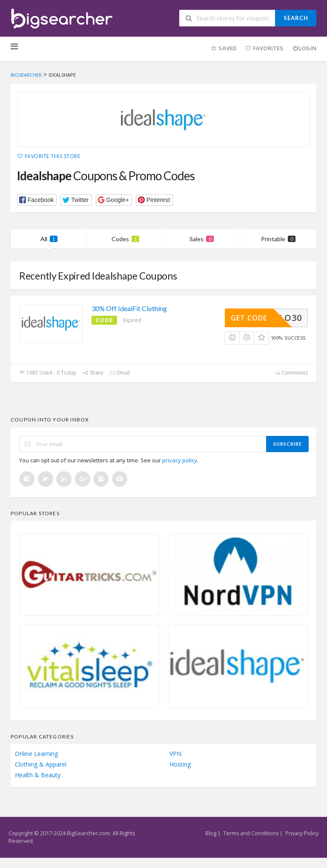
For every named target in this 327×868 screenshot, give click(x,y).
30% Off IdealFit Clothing (129, 308)
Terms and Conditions (251, 833)
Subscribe (288, 444)
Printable (278, 239)
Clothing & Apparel (41, 764)
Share (93, 373)
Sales (202, 239)
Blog (211, 833)
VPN (175, 754)
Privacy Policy (302, 833)
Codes (125, 239)
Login (304, 48)
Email (120, 373)
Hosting (180, 764)
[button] (37, 200)
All (49, 239)
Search (296, 18)
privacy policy (180, 460)
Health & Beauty (38, 775)
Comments (291, 373)
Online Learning (36, 754)
